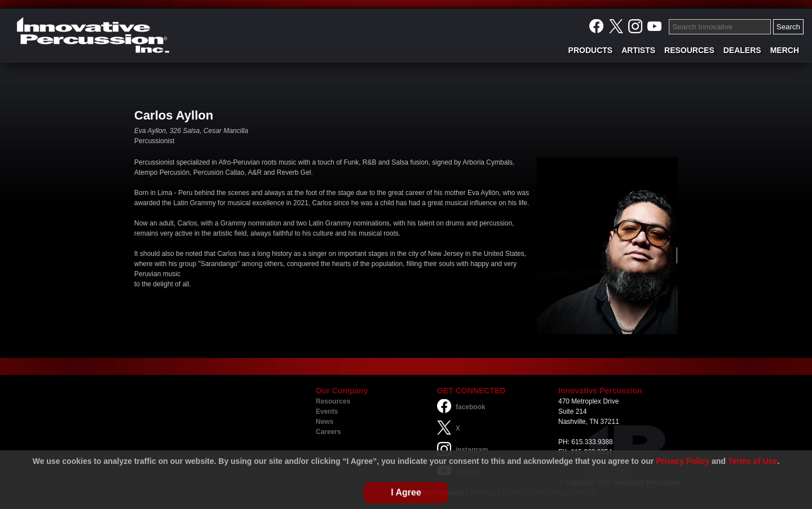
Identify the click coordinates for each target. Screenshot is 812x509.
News (325, 422)
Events (327, 411)
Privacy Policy (683, 461)
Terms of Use (753, 461)
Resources (333, 401)
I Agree (406, 492)
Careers (328, 432)
